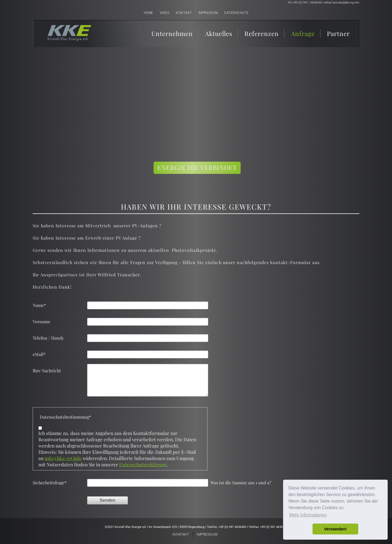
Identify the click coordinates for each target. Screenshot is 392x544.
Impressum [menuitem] (208, 13)
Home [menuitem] (148, 13)
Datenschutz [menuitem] (236, 13)
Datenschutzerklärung (143, 464)
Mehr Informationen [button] (308, 515)
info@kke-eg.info (63, 458)
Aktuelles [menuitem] (219, 33)
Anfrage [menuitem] (303, 33)
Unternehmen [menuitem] (172, 33)
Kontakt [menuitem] (184, 13)
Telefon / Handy (48, 338)
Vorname (42, 321)
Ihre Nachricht (47, 371)
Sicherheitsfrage (50, 483)
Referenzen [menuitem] (262, 33)
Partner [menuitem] (338, 33)
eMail (39, 354)
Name (39, 305)
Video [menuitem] (165, 13)
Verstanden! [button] (335, 529)
